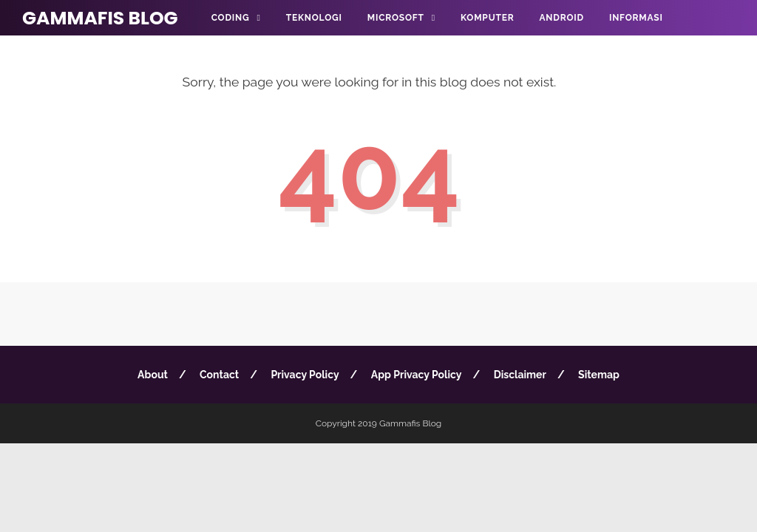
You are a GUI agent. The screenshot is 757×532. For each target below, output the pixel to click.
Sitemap (599, 375)
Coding (231, 18)
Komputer (487, 18)
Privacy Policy (305, 375)
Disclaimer (520, 375)
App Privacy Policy (417, 375)
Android (561, 18)
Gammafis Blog (100, 18)
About (153, 375)
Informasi (636, 18)
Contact (219, 375)
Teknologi (314, 18)
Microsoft (396, 18)
